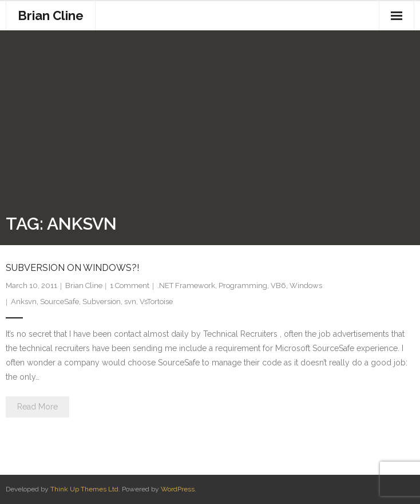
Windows (306, 286)
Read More (37, 407)
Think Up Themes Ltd (84, 489)
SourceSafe (60, 302)
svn (130, 302)
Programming (243, 286)
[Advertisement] (210, 125)
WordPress (178, 489)
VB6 (278, 286)
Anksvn (24, 302)
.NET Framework (186, 286)
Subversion (102, 302)
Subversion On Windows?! (72, 268)
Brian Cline (84, 286)
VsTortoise (156, 302)
